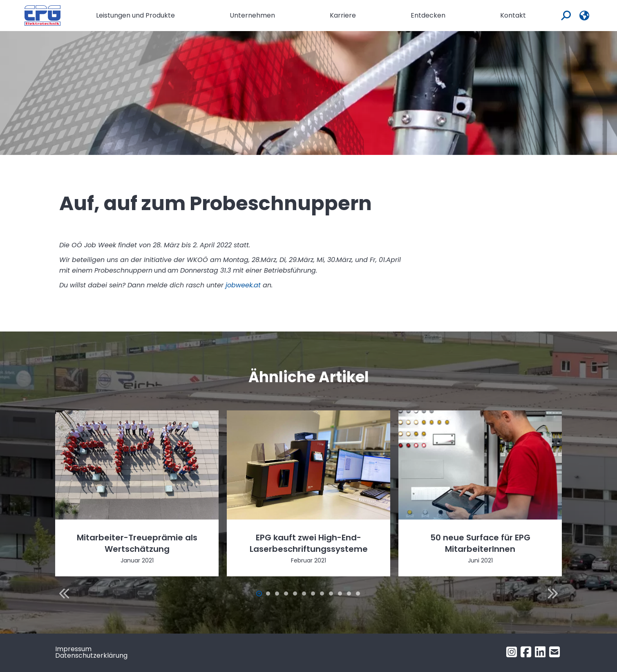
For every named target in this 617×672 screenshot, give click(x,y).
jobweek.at (243, 285)
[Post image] (137, 465)
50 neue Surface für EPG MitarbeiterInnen (480, 543)
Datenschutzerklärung (91, 655)
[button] (64, 594)
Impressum (73, 649)
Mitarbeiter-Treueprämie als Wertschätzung (137, 543)
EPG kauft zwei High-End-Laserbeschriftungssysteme (309, 543)
